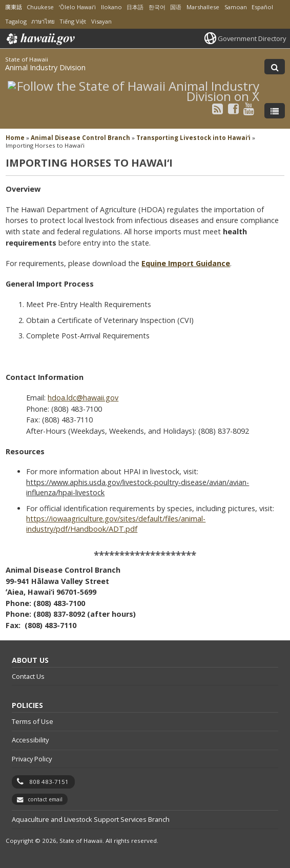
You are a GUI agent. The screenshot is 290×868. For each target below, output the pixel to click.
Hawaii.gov (40, 39)
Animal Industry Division (45, 67)
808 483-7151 (49, 782)
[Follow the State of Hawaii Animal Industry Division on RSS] (217, 108)
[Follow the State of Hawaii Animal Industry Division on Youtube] (249, 108)
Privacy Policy (32, 759)
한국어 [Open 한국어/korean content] (157, 7)
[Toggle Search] (275, 67)
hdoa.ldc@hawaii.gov (83, 398)
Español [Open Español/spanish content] (262, 7)
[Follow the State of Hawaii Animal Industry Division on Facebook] (233, 108)
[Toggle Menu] (275, 111)
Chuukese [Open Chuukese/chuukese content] (40, 7)
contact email (45, 799)
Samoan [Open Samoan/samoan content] (236, 7)
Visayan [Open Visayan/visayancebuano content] (101, 21)
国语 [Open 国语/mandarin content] (176, 7)
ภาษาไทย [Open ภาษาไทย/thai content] (43, 21)
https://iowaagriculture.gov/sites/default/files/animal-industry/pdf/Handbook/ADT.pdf (116, 524)
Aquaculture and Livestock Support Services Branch (91, 819)
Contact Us (28, 676)
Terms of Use (33, 721)
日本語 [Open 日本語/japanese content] (135, 7)
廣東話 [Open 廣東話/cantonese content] (14, 7)
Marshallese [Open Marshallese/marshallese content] (203, 7)
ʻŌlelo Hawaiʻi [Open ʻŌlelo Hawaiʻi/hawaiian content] (77, 7)
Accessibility (30, 740)
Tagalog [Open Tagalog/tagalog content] (16, 21)
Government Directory (252, 38)
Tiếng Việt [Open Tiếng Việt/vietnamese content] (73, 21)
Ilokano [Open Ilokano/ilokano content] (111, 7)
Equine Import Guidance (186, 263)
